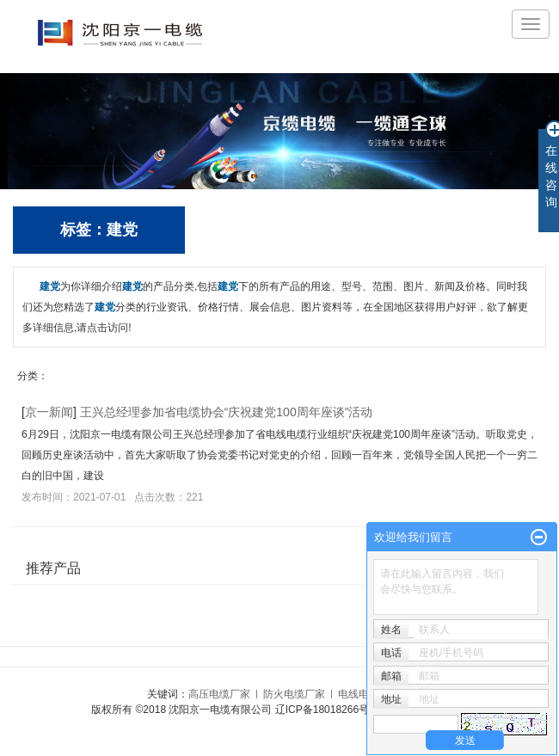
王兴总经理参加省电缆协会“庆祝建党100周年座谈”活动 (227, 412)
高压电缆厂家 (219, 694)
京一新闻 (49, 412)
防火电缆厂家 (294, 694)
